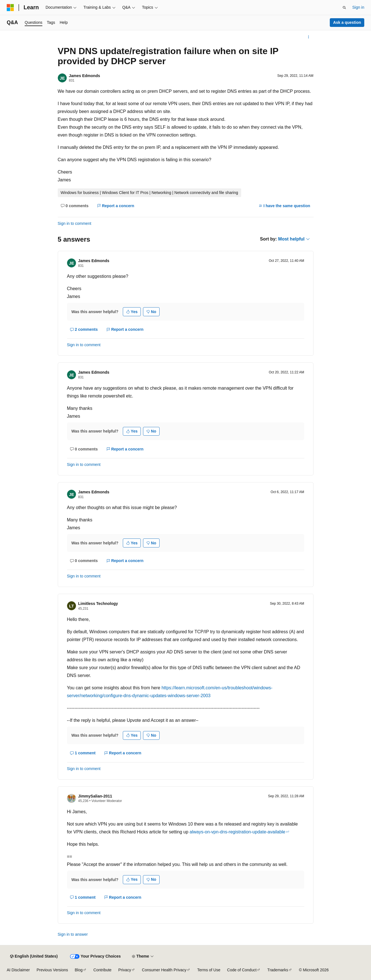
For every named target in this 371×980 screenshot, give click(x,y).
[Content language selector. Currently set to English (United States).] (34, 956)
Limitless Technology (98, 604)
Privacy (125, 970)
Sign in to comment (75, 223)
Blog (79, 970)
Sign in (358, 7)
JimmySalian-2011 (95, 796)
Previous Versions (52, 970)
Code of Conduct (242, 970)
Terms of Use (209, 970)
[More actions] (308, 37)
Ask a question (347, 22)
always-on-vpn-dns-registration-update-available (238, 832)
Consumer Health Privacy (164, 970)
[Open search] (344, 8)
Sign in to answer (73, 934)
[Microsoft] (10, 8)
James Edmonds (85, 76)
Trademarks (278, 970)
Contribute (102, 970)
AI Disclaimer (18, 970)
